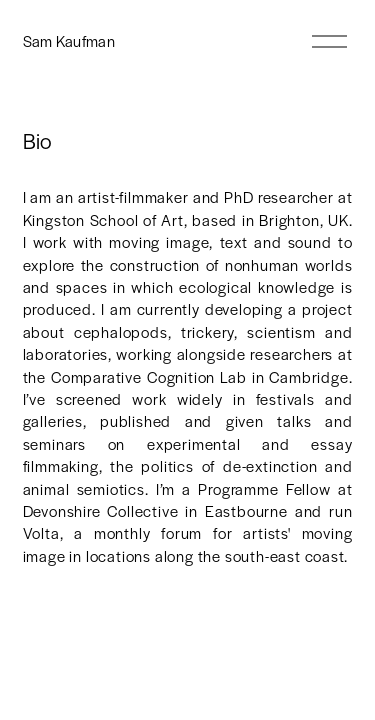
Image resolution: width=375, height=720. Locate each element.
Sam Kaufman (69, 40)
